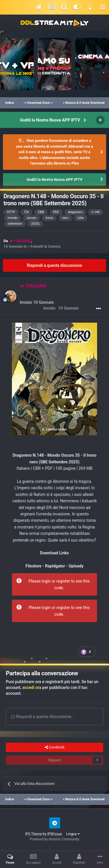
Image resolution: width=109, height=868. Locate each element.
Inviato (61, 308)
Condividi (55, 747)
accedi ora (32, 687)
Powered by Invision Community (54, 839)
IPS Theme (33, 834)
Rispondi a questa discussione (54, 265)
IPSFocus (54, 834)
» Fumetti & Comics (44, 246)
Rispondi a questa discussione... (43, 717)
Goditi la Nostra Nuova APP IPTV (50, 120)
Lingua (73, 834)
